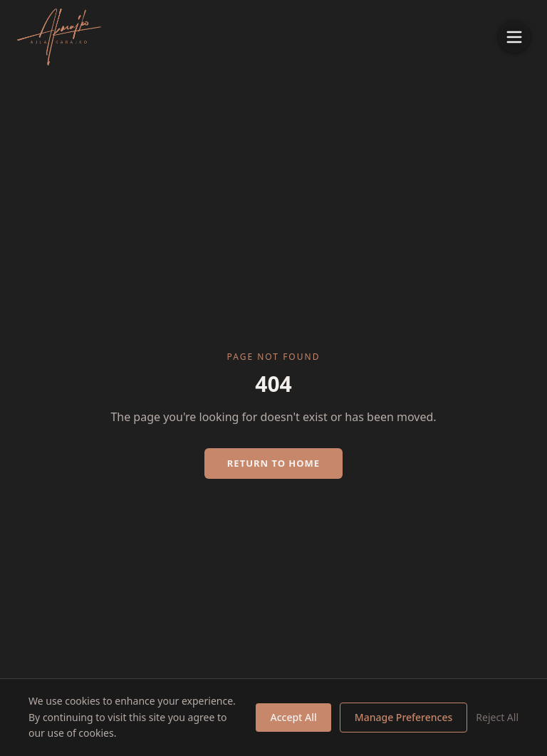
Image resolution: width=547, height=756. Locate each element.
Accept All (293, 717)
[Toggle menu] (514, 37)
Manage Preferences (403, 717)
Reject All (497, 717)
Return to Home (273, 463)
